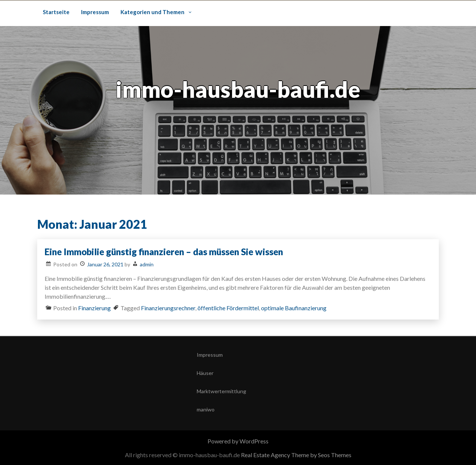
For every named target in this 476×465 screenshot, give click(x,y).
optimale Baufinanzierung (294, 308)
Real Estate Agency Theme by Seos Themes (296, 455)
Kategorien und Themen (152, 12)
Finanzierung (94, 308)
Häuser (205, 373)
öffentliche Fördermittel (228, 308)
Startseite (56, 12)
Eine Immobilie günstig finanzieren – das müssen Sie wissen (164, 252)
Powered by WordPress (238, 441)
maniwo (206, 409)
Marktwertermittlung (221, 391)
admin (147, 264)
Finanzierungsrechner (168, 308)
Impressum (95, 12)
